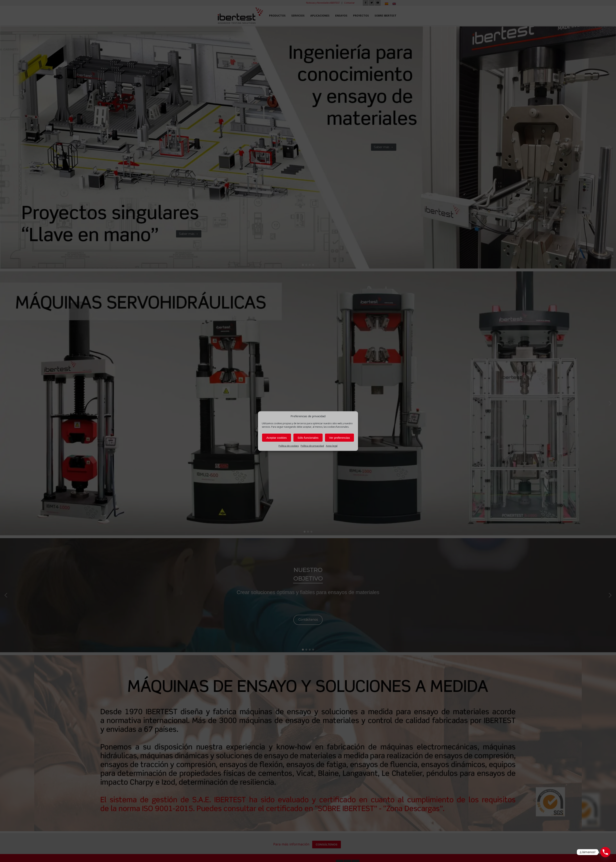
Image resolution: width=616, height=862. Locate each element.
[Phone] (605, 852)
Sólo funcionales (308, 438)
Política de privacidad (312, 446)
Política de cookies (289, 446)
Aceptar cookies (277, 438)
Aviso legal (332, 446)
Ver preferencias (339, 438)
